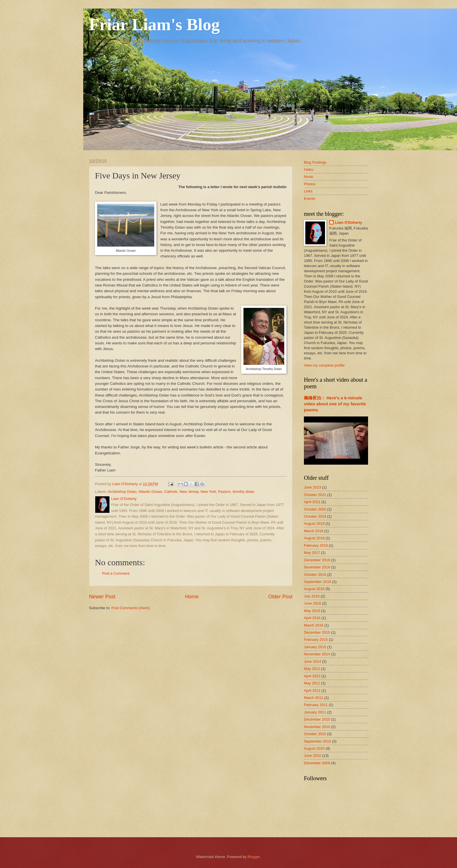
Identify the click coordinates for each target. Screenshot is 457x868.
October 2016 (315, 575)
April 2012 (312, 676)
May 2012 (312, 669)
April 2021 (312, 502)
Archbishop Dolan (122, 492)
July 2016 (312, 596)
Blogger (254, 857)
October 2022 (315, 495)
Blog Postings (315, 162)
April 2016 (312, 618)
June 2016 (312, 603)
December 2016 (317, 560)
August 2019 (314, 524)
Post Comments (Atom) (131, 608)
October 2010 (315, 734)
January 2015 (315, 647)
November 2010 (317, 727)
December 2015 (317, 632)
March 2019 (314, 531)
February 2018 (316, 545)
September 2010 (317, 741)
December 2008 (317, 763)
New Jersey (189, 492)
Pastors (224, 492)
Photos (310, 184)
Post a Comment (116, 573)
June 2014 (312, 661)
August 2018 (314, 538)
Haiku (309, 169)
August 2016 (314, 589)
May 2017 (312, 553)
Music (309, 177)
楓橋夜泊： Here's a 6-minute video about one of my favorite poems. (335, 404)
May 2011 (312, 683)
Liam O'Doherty (349, 222)
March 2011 (314, 698)
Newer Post (102, 597)
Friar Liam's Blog (154, 25)
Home (192, 597)
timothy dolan (244, 492)
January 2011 (315, 712)
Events (309, 199)
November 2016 (317, 567)
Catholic (171, 492)
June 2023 (312, 487)
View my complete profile (324, 365)
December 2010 (317, 719)
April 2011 (312, 691)
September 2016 (317, 582)
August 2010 (314, 748)
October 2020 (315, 509)
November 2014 (317, 654)
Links (308, 191)
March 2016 (314, 625)
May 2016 (312, 611)
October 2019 (315, 516)
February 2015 (316, 640)
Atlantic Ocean (150, 492)
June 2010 (312, 756)
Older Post (280, 597)
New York (208, 492)
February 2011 (316, 705)
